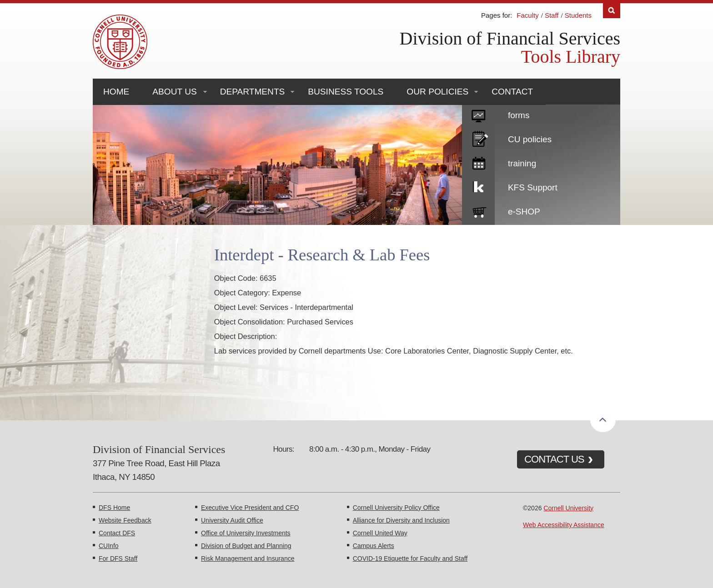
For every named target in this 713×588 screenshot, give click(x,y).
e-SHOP (524, 212)
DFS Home (114, 508)
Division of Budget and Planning (246, 546)
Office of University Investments (246, 533)
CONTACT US (554, 459)
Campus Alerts (374, 546)
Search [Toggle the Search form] (612, 11)
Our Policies (437, 92)
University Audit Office (232, 520)
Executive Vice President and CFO (250, 508)
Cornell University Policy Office (396, 508)
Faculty (527, 15)
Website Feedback (125, 520)
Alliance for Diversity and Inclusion (401, 520)
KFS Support (533, 187)
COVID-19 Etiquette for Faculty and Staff (410, 558)
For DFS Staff (118, 558)
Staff (552, 15)
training (522, 163)
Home (116, 92)
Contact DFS (117, 533)
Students (578, 15)
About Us (174, 92)
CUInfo (109, 546)
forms (519, 115)
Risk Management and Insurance (248, 558)
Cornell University (568, 508)
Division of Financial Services (510, 38)
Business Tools (346, 92)
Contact (512, 92)
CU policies (530, 139)
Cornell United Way (380, 533)
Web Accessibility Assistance (564, 525)
